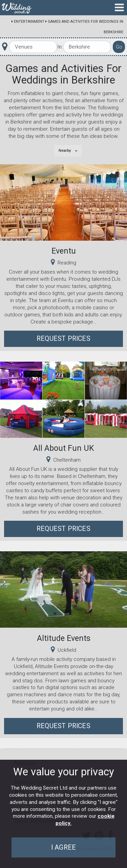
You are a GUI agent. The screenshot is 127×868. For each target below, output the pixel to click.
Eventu (64, 251)
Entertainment (29, 22)
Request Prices (63, 339)
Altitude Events (64, 638)
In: (60, 47)
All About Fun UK (64, 448)
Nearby (65, 150)
